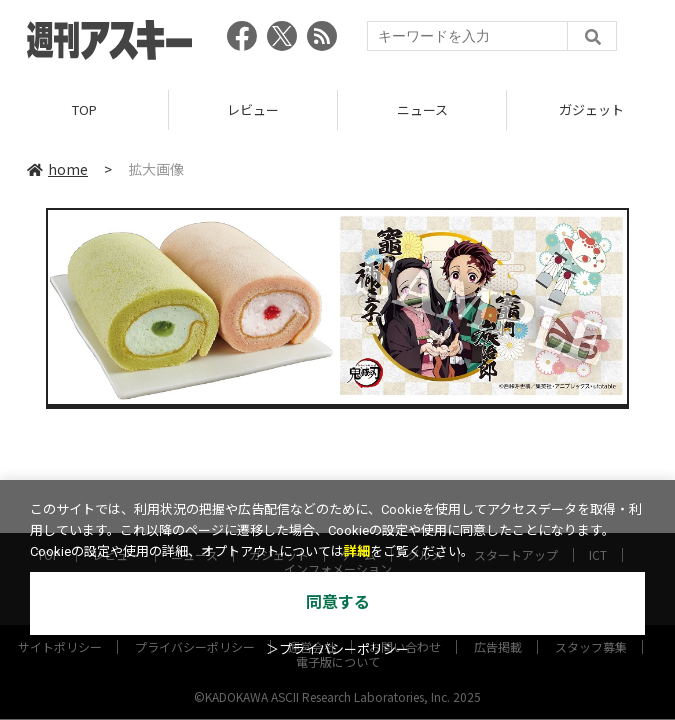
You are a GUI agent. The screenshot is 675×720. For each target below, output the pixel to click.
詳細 (357, 551)
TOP (84, 109)
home (57, 169)
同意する (338, 602)
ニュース (422, 109)
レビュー (253, 109)
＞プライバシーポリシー (337, 649)
